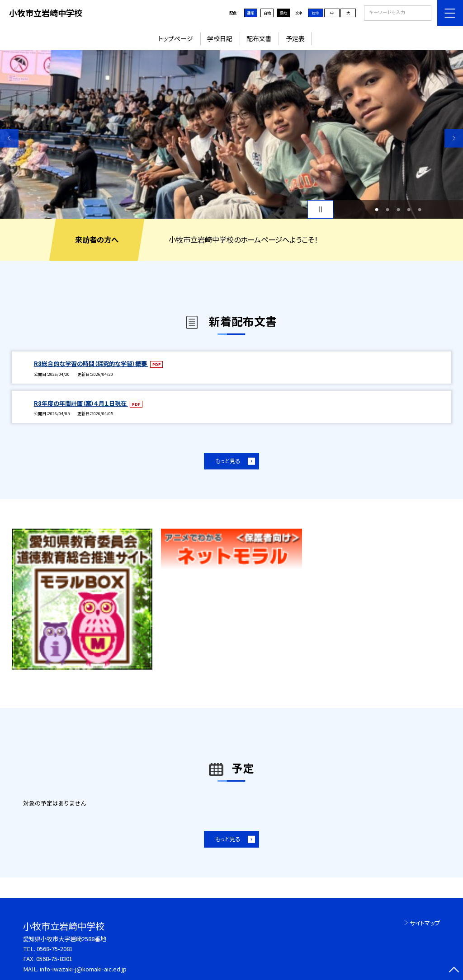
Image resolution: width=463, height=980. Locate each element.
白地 (267, 13)
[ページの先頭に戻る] (454, 971)
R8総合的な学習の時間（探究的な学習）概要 (91, 363)
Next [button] (454, 138)
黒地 (283, 13)
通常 (250, 13)
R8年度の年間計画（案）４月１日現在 (81, 403)
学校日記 (220, 38)
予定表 (295, 38)
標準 (316, 13)
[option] (231, 134)
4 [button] (409, 210)
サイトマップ (425, 923)
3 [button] (398, 210)
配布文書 (259, 38)
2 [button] (387, 210)
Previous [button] (9, 138)
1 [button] (377, 210)
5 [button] (420, 210)
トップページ (176, 38)
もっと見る (228, 461)
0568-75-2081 (55, 949)
